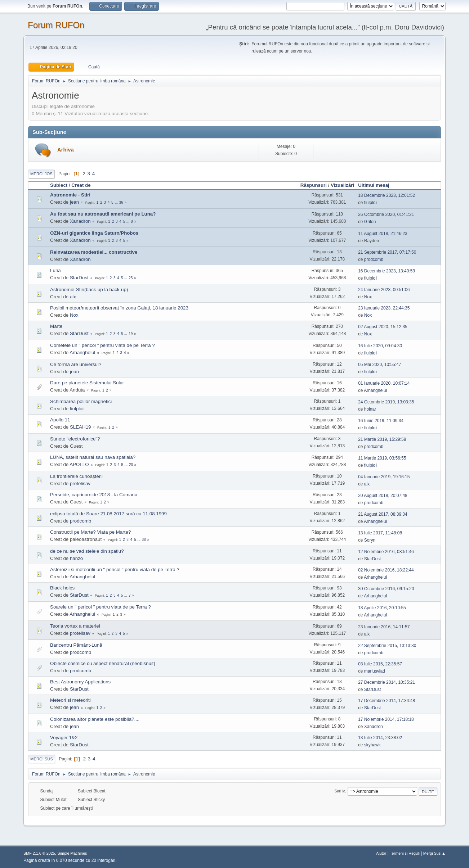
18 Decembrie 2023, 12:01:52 (387, 195)
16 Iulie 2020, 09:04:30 (380, 346)
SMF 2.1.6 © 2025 (39, 853)
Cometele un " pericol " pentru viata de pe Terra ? (102, 345)
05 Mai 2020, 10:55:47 (379, 365)
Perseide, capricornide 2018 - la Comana (94, 495)
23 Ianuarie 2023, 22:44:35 (384, 308)
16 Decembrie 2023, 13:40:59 (387, 271)
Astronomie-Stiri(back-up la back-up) (89, 290)
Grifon (370, 222)
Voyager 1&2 (64, 738)
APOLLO (79, 464)
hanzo (76, 558)
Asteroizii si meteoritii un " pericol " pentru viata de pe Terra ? (115, 569)
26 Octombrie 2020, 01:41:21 (386, 214)
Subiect (59, 185)
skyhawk (372, 745)
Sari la (340, 791)
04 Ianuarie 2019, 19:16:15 (384, 477)
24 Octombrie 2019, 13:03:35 (386, 402)
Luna (55, 270)
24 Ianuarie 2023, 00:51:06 (384, 290)
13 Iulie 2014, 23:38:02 (380, 738)
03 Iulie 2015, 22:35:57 (380, 664)
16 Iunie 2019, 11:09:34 (381, 421)
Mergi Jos (41, 174)
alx (73, 297)
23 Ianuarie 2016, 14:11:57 (384, 627)
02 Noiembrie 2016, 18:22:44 (386, 570)
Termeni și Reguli (405, 853)
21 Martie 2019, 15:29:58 (382, 439)
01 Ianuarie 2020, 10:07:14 (384, 383)
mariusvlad (375, 671)
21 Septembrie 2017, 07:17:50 (387, 252)
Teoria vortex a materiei (75, 626)
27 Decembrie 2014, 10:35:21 (387, 682)
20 (131, 465)
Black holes (62, 588)
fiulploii (371, 203)
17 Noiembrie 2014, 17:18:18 (386, 719)
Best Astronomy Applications (80, 682)
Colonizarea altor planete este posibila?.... (95, 719)
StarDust (79, 278)
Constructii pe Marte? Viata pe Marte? (90, 532)
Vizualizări (342, 185)
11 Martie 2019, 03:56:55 (382, 458)
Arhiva (66, 150)
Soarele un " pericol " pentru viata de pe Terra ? (100, 607)
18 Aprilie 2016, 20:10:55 (382, 608)
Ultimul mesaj (377, 185)
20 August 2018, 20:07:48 (383, 496)
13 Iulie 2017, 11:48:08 (380, 533)
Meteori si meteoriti (70, 700)
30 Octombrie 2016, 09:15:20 (386, 589)
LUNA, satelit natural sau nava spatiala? (93, 457)
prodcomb (374, 259)
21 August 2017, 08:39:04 (383, 514)
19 (131, 334)
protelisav (80, 483)
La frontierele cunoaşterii (76, 476)
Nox (368, 297)
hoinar (370, 409)
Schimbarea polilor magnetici (81, 401)
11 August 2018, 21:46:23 (383, 234)
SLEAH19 (81, 427)
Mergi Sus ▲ (434, 853)
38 (144, 540)
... (117, 202)
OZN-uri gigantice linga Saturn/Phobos (94, 233)
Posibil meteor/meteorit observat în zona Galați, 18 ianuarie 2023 (119, 308)
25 (131, 278)
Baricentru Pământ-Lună (76, 645)
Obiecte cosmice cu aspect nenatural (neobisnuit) (103, 663)
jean (74, 202)
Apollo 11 (60, 420)
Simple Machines (72, 853)
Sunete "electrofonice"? (75, 439)
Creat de (81, 185)
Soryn (370, 540)
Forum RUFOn (56, 25)
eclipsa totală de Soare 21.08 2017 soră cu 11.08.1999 (108, 514)
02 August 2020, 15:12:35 (383, 327)
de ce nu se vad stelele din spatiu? (87, 551)
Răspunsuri (314, 185)
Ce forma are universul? (76, 364)
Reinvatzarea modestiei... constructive (94, 252)
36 (121, 202)
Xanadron (80, 221)
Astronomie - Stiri (70, 195)
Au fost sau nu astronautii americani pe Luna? (103, 214)
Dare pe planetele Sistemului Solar (87, 383)
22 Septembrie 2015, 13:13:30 (387, 646)
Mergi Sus (42, 759)
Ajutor (381, 853)
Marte (56, 326)
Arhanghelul (82, 352)
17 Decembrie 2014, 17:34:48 (387, 701)
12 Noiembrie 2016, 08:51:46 (386, 552)
